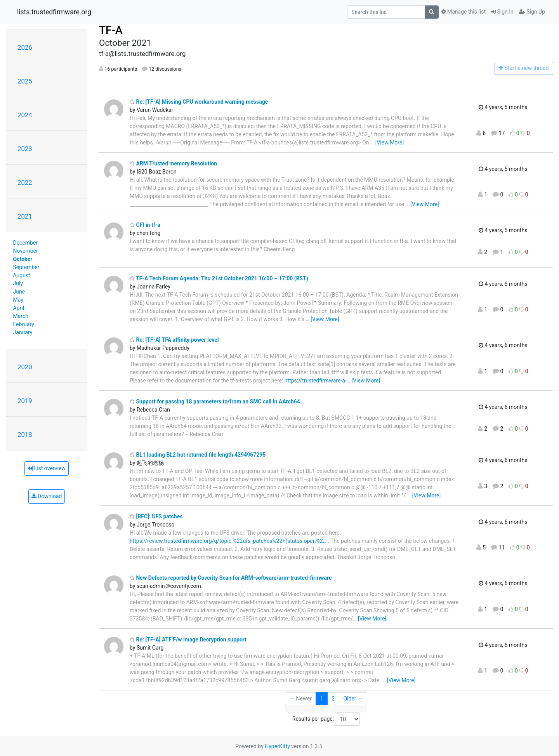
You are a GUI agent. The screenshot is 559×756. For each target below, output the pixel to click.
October (23, 259)
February (24, 324)
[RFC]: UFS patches (156, 516)
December (26, 243)
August (22, 275)
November (26, 251)
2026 (25, 47)
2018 (25, 434)
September (26, 267)
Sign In (502, 12)
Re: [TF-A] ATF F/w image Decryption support (188, 640)
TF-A (111, 30)
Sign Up (532, 12)
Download (47, 496)
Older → (353, 699)
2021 (25, 216)
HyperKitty (277, 746)
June (19, 292)
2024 (25, 115)
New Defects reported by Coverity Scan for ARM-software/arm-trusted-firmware (231, 578)
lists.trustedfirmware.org (54, 12)
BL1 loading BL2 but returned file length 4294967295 (198, 455)
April (19, 308)
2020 (25, 367)
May (18, 300)
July (18, 283)
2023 (25, 149)
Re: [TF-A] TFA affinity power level (174, 340)
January (23, 332)
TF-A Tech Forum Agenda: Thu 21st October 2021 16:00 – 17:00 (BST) (219, 278)
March (21, 316)
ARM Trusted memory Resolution (173, 163)
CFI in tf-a (145, 225)
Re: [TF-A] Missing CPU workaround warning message (199, 102)
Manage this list (464, 12)
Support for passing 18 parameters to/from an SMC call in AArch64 (215, 401)
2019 (25, 401)
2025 (25, 81)
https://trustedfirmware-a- (316, 381)
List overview (47, 468)
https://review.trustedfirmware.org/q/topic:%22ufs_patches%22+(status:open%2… (228, 541)
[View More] (390, 143)
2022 (25, 182)
